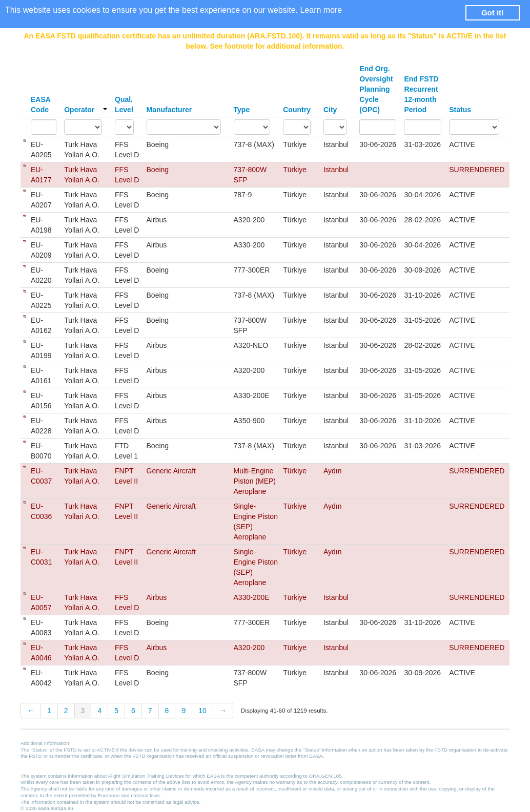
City (330, 110)
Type (242, 110)
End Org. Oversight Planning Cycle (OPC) (376, 89)
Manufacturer (169, 110)
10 (202, 711)
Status (460, 110)
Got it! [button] (493, 13)
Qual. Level (124, 105)
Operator (86, 110)
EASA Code (40, 105)
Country (297, 110)
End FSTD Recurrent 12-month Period (421, 94)
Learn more (321, 10)
